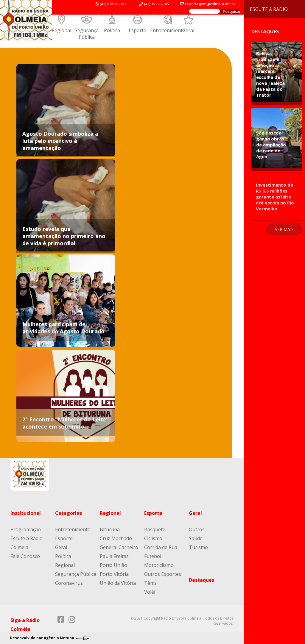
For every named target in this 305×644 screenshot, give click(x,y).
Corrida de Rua (161, 547)
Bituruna (110, 529)
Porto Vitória (114, 574)
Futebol (153, 556)
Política (112, 30)
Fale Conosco (25, 556)
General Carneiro (119, 547)
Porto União (113, 565)
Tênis (150, 583)
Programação (26, 529)
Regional (61, 30)
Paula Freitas (114, 556)
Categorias (69, 513)
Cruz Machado (116, 538)
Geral (188, 30)
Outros (197, 529)
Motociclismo (159, 565)
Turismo (198, 547)
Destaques (201, 580)
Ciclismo (153, 538)
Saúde (196, 538)
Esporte (137, 30)
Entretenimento (168, 30)
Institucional (26, 513)
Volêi (150, 592)
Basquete (155, 529)
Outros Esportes (163, 574)
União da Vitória (118, 583)
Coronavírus (69, 583)
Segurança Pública (87, 34)
